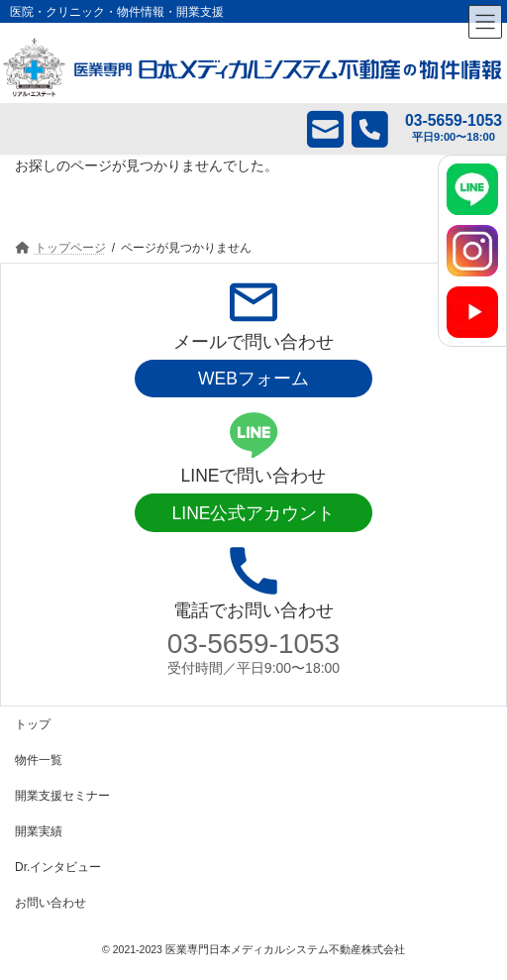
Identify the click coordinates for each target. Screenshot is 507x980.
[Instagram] (472, 251)
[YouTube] (472, 312)
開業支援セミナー (62, 796)
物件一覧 (39, 760)
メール (311, 129)
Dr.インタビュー (58, 867)
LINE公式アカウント (254, 513)
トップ (33, 724)
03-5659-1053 (253, 644)
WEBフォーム (253, 379)
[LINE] (472, 189)
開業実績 (39, 831)
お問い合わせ (51, 903)
